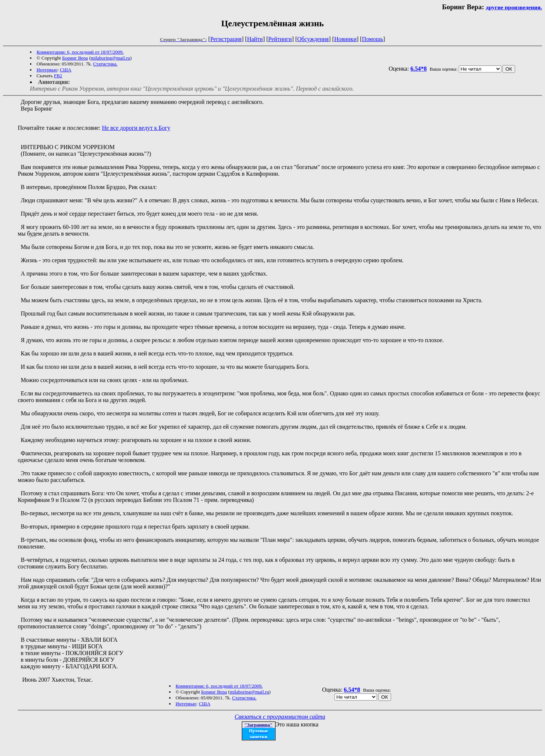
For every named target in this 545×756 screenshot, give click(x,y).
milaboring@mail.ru (110, 58)
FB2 (58, 76)
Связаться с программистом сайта (280, 717)
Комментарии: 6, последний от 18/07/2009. (80, 52)
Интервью (47, 70)
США (66, 70)
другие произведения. (514, 7)
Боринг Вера (75, 58)
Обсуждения (313, 39)
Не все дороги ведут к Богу (136, 128)
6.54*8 (418, 69)
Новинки (345, 39)
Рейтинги (280, 39)
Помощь (372, 39)
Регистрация (226, 39)
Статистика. (105, 64)
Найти (255, 39)
